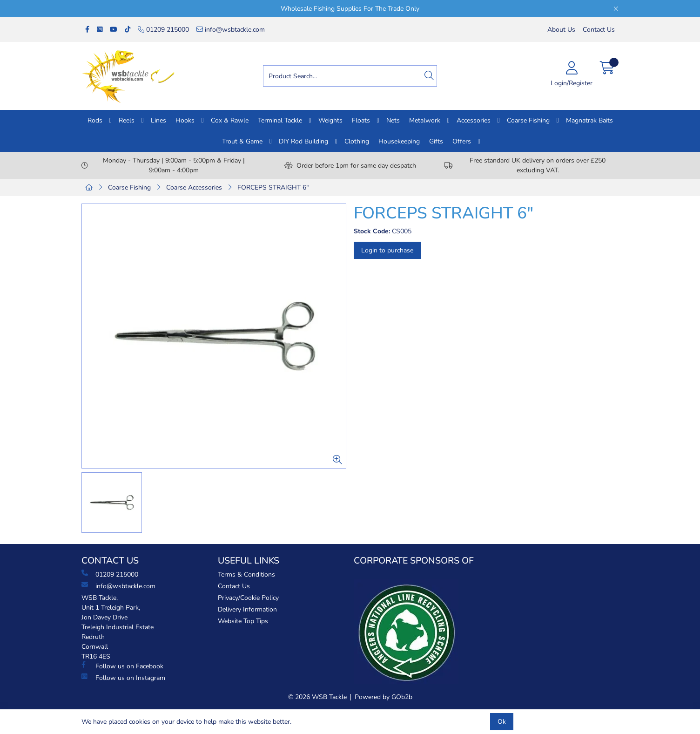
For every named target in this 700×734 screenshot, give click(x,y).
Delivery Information (247, 609)
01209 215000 (163, 30)
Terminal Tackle (280, 120)
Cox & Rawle (230, 120)
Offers (462, 141)
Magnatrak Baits (589, 120)
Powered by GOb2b (384, 697)
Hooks (185, 120)
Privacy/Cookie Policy (248, 598)
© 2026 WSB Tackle (317, 697)
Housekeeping (399, 141)
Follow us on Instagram (123, 678)
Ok (502, 722)
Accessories (474, 120)
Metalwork (425, 120)
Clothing (357, 141)
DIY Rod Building (303, 141)
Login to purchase (387, 250)
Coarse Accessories (194, 187)
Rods (95, 120)
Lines (158, 120)
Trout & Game (242, 141)
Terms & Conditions (246, 574)
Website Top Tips (243, 621)
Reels (127, 120)
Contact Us (599, 30)
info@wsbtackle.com (231, 30)
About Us (561, 30)
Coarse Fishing (528, 120)
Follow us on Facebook (122, 666)
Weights (330, 120)
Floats (361, 120)
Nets (393, 120)
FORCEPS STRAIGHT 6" (273, 187)
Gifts (436, 141)
